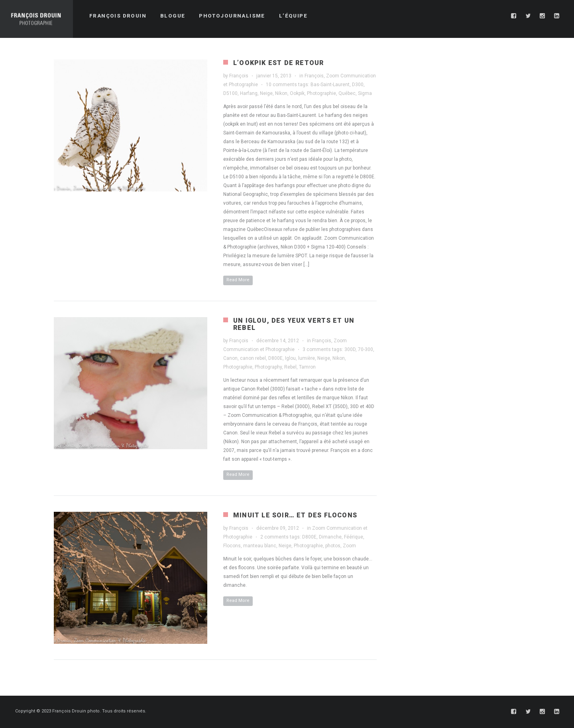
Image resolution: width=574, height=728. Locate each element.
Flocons (232, 546)
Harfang (249, 93)
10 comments (281, 85)
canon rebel (253, 358)
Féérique (354, 537)
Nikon (281, 93)
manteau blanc (260, 546)
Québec (347, 93)
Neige (266, 93)
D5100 (230, 93)
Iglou (290, 358)
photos (333, 546)
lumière (307, 358)
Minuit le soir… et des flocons (295, 515)
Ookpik (297, 93)
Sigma (365, 93)
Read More (238, 280)
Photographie (321, 93)
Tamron (307, 367)
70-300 (366, 349)
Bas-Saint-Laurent (330, 85)
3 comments (317, 349)
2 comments (274, 537)
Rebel (290, 367)
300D (350, 349)
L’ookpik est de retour (278, 63)
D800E (275, 358)
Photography (268, 367)
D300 (358, 85)
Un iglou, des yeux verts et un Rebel (294, 324)
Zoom (349, 546)
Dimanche (330, 537)
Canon (230, 358)
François (239, 76)
